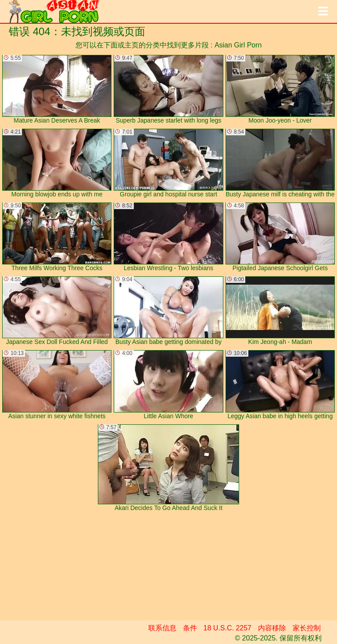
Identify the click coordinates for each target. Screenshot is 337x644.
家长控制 (307, 628)
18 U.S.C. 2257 (228, 628)
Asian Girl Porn (238, 45)
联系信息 (162, 628)
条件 (190, 628)
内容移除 (272, 628)
